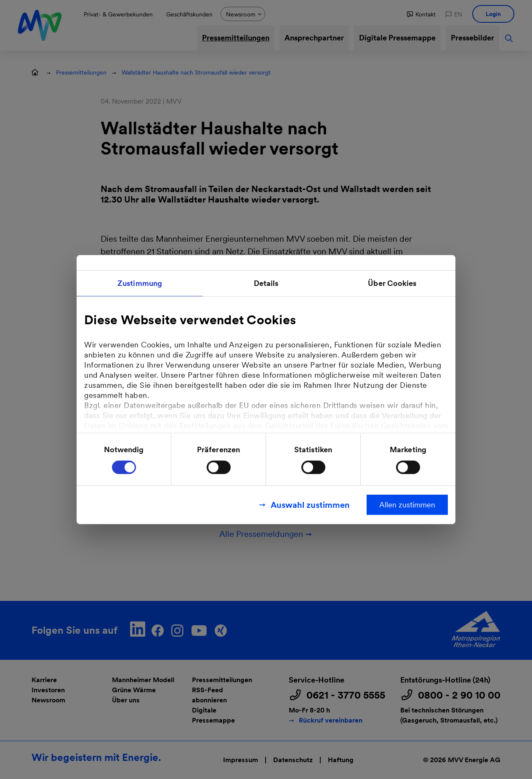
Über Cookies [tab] (392, 283)
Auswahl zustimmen (310, 504)
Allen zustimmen (407, 504)
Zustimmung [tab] (140, 283)
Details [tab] (266, 283)
